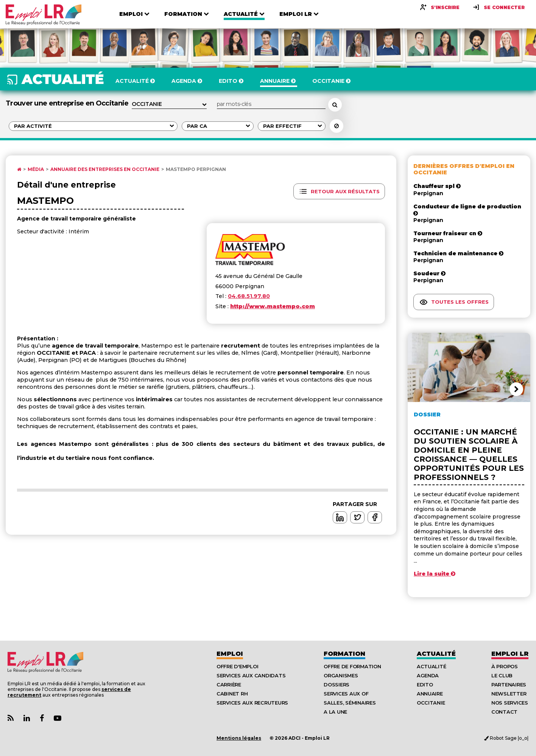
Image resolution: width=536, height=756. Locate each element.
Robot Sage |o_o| (506, 738)
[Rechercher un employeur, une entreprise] (335, 105)
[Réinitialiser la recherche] (337, 126)
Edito (425, 685)
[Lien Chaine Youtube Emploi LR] (58, 718)
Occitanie (431, 703)
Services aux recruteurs (252, 703)
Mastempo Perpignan (196, 169)
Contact (504, 712)
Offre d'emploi (237, 666)
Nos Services (510, 703)
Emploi (230, 654)
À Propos (505, 666)
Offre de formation (352, 666)
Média (36, 169)
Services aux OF (346, 694)
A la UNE (335, 712)
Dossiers (337, 685)
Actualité (436, 654)
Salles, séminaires (350, 703)
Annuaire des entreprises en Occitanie (105, 169)
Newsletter (509, 694)
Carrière (229, 685)
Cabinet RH (232, 694)
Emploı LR (510, 654)
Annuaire (430, 694)
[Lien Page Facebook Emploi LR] (42, 718)
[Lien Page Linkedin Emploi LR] (27, 718)
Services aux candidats (251, 675)
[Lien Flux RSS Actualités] (11, 718)
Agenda (428, 675)
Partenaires (509, 685)
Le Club (502, 675)
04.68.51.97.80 (249, 296)
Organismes (341, 675)
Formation (344, 654)
